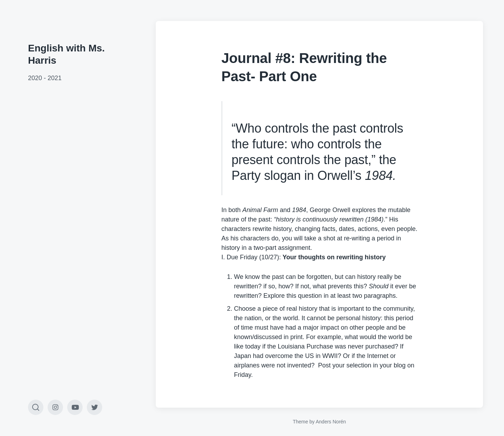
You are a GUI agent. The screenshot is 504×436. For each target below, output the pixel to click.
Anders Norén (331, 422)
